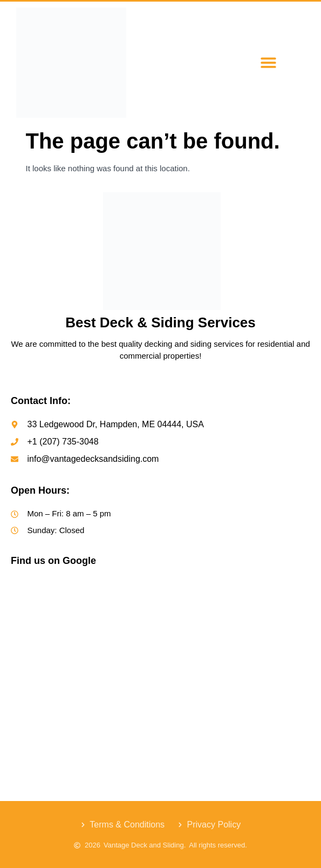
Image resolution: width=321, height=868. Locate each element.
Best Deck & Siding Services (160, 322)
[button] (268, 63)
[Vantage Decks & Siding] (160, 660)
